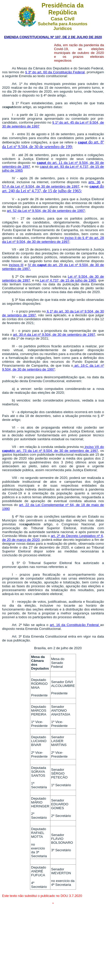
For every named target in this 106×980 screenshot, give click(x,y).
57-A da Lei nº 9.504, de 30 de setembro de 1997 (41, 186)
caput (82, 142)
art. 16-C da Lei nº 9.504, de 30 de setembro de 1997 (53, 367)
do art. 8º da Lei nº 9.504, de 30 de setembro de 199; (53, 144)
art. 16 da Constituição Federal (74, 625)
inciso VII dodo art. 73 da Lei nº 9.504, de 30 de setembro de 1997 (53, 449)
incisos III (16, 265)
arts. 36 (94, 182)
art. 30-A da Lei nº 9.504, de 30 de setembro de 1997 (54, 335)
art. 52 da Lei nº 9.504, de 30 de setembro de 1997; (46, 211)
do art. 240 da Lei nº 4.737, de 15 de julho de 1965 (53, 188)
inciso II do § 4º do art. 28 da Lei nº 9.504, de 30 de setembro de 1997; (53, 240)
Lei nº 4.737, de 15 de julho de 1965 (68, 280)
